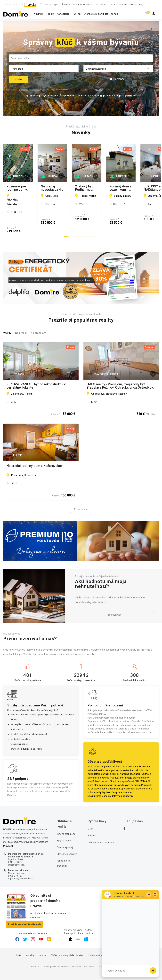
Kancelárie (63, 14)
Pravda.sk (146, 772)
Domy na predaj (65, 834)
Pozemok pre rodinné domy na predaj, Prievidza (34, 188)
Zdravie (90, 4)
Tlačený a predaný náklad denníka (67, 942)
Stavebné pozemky (67, 841)
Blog (141, 4)
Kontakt (92, 822)
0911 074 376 (15, 849)
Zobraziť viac (81, 496)
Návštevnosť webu (97, 942)
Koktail (81, 4)
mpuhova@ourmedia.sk (20, 865)
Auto (75, 4)
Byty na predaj (64, 827)
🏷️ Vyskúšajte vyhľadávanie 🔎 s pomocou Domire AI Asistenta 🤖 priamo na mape (74, 96)
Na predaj (21, 320)
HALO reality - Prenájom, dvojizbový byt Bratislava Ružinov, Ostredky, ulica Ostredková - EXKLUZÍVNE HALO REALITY (121, 373)
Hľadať (18, 79)
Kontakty (30, 942)
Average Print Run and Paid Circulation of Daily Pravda (69, 953)
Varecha (104, 4)
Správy (57, 4)
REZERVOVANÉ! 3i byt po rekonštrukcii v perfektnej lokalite (36, 373)
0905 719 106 (15, 863)
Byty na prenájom (66, 821)
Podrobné (117, 79)
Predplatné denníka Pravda (24, 911)
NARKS (77, 14)
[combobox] (81, 58)
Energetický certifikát (96, 14)
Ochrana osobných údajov (101, 829)
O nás (115, 14)
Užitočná (123, 4)
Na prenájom (38, 320)
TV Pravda (133, 4)
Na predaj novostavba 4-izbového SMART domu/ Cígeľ (117, 188)
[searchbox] (81, 58)
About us (35, 953)
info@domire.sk (16, 852)
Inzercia (43, 942)
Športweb (66, 4)
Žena (97, 4)
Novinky (38, 14)
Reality (50, 14)
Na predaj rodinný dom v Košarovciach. (35, 453)
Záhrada (113, 4)
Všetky (7, 320)
